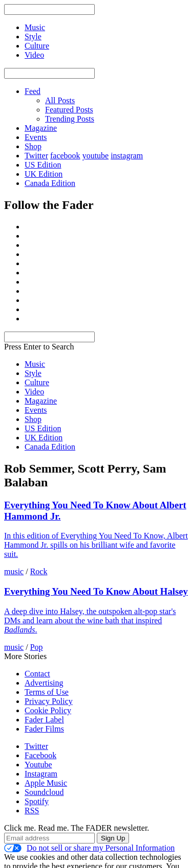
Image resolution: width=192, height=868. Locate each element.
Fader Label (44, 720)
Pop (37, 647)
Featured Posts (69, 110)
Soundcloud (44, 792)
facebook (65, 156)
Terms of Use (47, 692)
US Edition (43, 165)
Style (33, 373)
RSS (32, 811)
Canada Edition (50, 183)
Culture (37, 382)
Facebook (40, 755)
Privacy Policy (49, 701)
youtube (96, 156)
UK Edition (44, 174)
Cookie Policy (48, 710)
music (14, 571)
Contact (37, 674)
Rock (39, 571)
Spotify (37, 801)
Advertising (44, 683)
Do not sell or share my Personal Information (89, 848)
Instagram (41, 774)
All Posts (60, 100)
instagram (127, 156)
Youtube (38, 765)
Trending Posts (70, 119)
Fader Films (44, 729)
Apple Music (46, 783)
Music (35, 364)
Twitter (36, 156)
